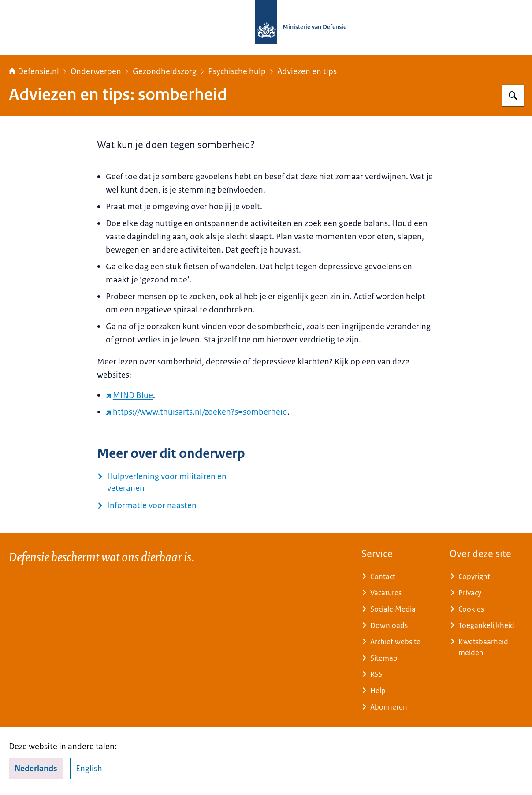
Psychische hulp (237, 71)
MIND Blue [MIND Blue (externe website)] (129, 395)
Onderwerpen (96, 71)
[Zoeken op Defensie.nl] (513, 96)
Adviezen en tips (307, 71)
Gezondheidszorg (165, 71)
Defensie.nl (34, 71)
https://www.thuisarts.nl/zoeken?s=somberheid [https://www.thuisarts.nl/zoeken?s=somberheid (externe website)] (197, 412)
